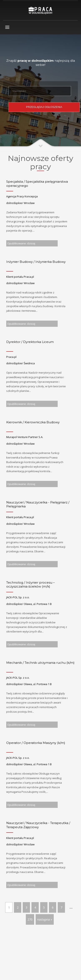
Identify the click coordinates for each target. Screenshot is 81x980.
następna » (45, 919)
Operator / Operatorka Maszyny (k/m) (36, 743)
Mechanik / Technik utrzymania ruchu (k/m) (40, 663)
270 (30, 919)
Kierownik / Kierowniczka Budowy (33, 422)
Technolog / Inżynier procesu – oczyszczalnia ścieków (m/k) (31, 585)
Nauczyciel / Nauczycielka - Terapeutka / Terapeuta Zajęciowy (38, 825)
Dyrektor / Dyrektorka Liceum (30, 342)
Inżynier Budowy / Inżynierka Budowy (36, 262)
